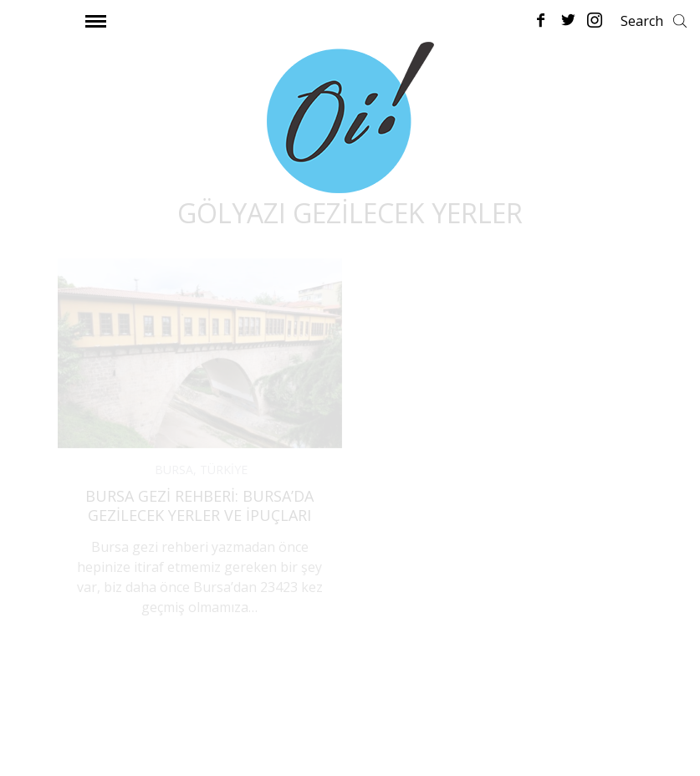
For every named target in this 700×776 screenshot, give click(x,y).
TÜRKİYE (224, 470)
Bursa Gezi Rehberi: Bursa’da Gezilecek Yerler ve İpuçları (199, 505)
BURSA (174, 470)
